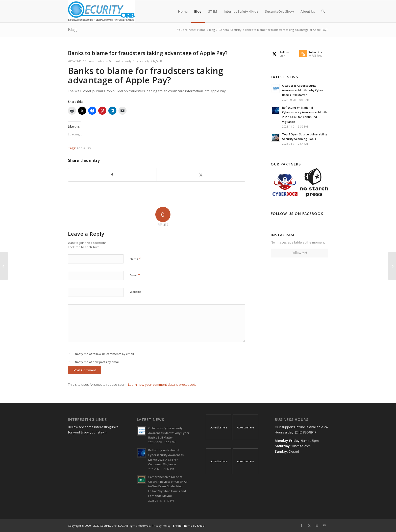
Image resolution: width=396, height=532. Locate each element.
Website (135, 292)
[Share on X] (201, 175)
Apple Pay (84, 148)
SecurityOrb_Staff (150, 61)
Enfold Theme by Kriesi (189, 526)
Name (135, 258)
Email (135, 275)
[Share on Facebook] (112, 175)
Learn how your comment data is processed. (162, 384)
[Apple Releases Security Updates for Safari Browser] (392, 266)
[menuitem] (183, 11)
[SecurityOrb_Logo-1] (101, 11)
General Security (120, 61)
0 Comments (94, 61)
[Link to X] (309, 525)
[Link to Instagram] (317, 525)
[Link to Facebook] (302, 525)
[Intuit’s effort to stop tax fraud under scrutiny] (4, 266)
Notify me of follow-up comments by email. (105, 354)
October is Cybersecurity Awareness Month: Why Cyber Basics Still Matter (303, 90)
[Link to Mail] (324, 525)
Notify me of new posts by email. (98, 362)
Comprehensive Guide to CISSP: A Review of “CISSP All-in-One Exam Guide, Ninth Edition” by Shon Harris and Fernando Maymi (168, 486)
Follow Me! (299, 253)
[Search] (323, 11)
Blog (72, 30)
